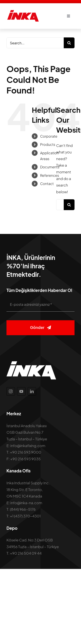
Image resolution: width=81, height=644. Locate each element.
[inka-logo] (23, 11)
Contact (47, 184)
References (50, 175)
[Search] (69, 43)
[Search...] (35, 43)
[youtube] (21, 391)
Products (48, 144)
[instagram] (11, 391)
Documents (50, 167)
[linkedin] (32, 391)
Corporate (49, 136)
